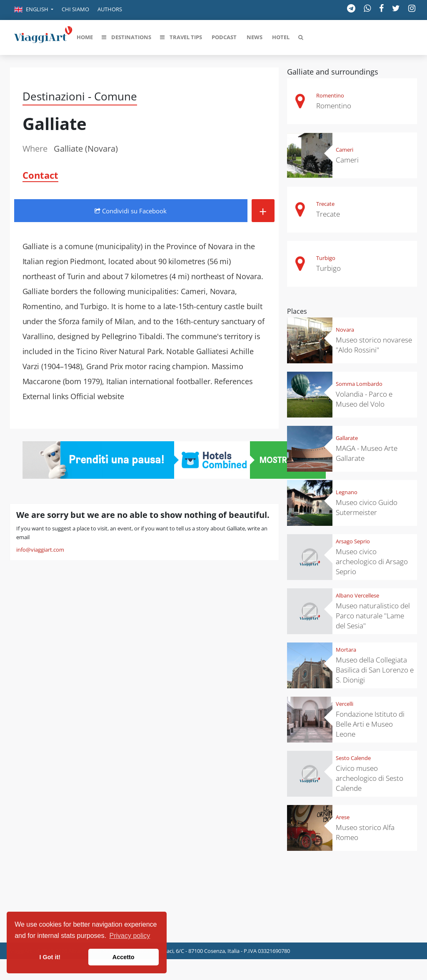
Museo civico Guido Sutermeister (367, 507)
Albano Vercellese (357, 595)
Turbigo (326, 258)
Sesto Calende (353, 758)
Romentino (330, 95)
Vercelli (345, 704)
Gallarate (347, 438)
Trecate (325, 204)
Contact (40, 175)
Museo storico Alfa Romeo (365, 832)
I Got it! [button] (50, 957)
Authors (110, 9)
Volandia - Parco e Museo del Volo (364, 399)
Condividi (131, 211)
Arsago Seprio (353, 541)
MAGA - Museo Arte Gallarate (367, 453)
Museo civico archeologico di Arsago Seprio (372, 561)
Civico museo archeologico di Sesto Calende (370, 778)
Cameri (345, 150)
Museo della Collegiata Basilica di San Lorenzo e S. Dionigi (375, 670)
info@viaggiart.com (40, 550)
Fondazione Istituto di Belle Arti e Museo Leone (370, 724)
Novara (345, 330)
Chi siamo (75, 9)
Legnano (347, 492)
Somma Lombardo (359, 384)
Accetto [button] (124, 957)
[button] (34, 10)
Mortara (346, 650)
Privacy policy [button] (130, 936)
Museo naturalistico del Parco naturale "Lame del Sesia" (373, 616)
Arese (343, 817)
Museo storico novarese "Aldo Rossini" (374, 345)
